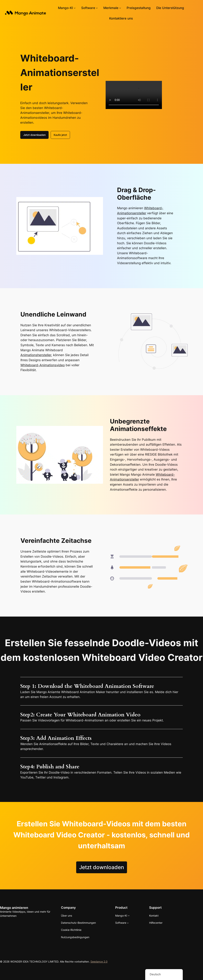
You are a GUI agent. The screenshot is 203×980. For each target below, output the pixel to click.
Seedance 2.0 (99, 962)
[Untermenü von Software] (97, 8)
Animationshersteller (36, 355)
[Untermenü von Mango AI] (75, 8)
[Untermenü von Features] (120, 8)
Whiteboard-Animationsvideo (43, 365)
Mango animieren (14, 908)
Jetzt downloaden (34, 135)
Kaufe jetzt (60, 135)
